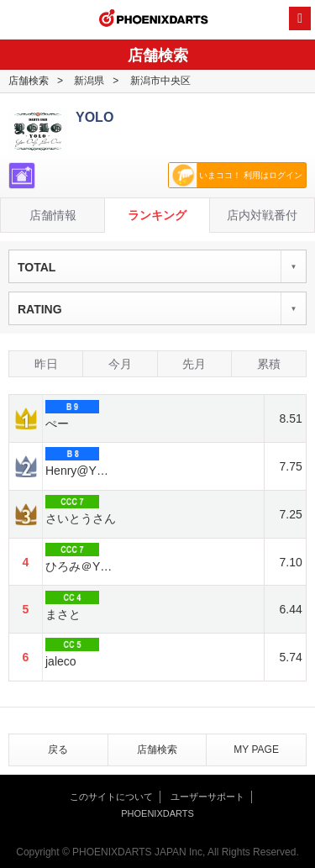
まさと (72, 606)
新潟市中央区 (160, 81)
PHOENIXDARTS (154, 20)
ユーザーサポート (207, 797)
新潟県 (89, 81)
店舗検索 (29, 81)
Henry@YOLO (82, 462)
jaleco (72, 653)
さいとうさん (81, 510)
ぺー (72, 415)
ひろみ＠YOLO (82, 558)
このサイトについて (111, 797)
